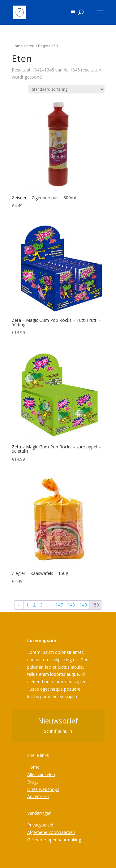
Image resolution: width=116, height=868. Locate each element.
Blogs (33, 782)
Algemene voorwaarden (51, 832)
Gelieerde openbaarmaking (54, 840)
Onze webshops (43, 789)
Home (17, 46)
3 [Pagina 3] (41, 605)
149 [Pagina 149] (83, 605)
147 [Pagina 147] (59, 605)
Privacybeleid (40, 825)
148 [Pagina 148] (71, 605)
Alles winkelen (41, 774)
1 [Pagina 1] (27, 605)
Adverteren (38, 796)
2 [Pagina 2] (34, 605)
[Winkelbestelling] (67, 89)
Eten (30, 46)
